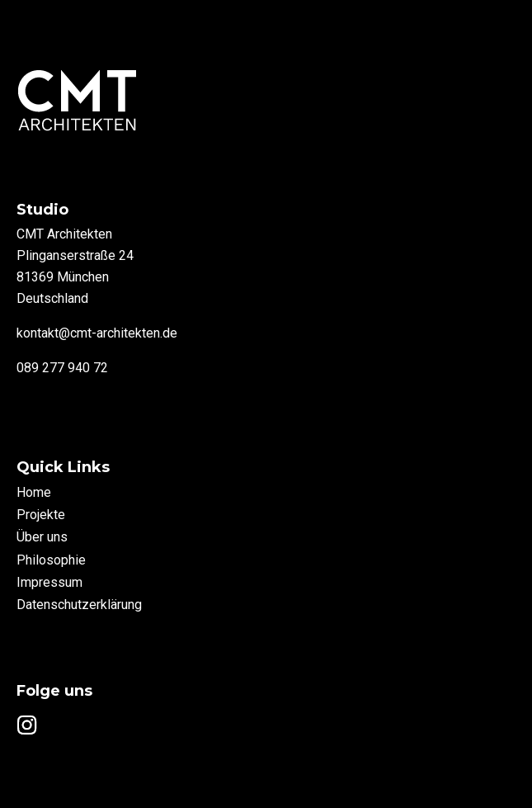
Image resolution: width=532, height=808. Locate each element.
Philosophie (51, 560)
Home (34, 492)
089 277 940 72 (62, 368)
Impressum (49, 582)
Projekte (41, 515)
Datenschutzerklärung (79, 605)
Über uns (42, 537)
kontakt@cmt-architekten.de (97, 333)
